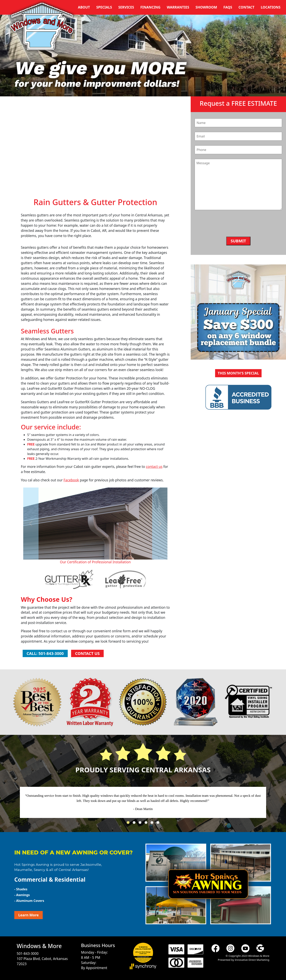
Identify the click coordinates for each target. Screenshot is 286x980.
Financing (150, 7)
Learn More (29, 915)
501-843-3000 (28, 953)
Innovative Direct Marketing (252, 960)
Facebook (71, 480)
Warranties (178, 7)
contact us (154, 466)
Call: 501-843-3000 (45, 653)
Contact (246, 7)
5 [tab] (153, 824)
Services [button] (126, 7)
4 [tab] (147, 824)
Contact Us (87, 653)
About (84, 7)
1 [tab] (129, 824)
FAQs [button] (228, 7)
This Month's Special (238, 373)
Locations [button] (271, 7)
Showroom (206, 7)
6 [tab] (159, 824)
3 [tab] (141, 824)
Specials (104, 7)
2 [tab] (135, 824)
